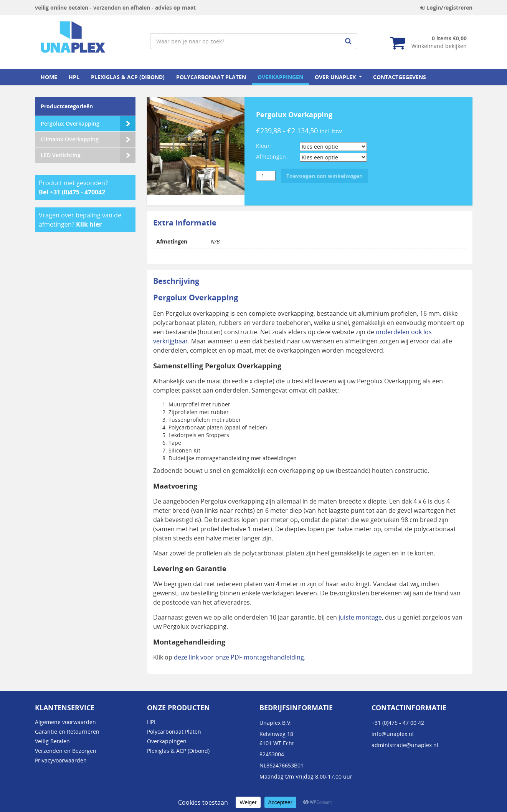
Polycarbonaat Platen (211, 77)
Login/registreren (446, 7)
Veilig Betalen (52, 741)
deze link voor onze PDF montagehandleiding (239, 657)
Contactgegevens (400, 77)
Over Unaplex (335, 77)
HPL (74, 77)
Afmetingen (271, 157)
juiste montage (360, 617)
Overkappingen (280, 77)
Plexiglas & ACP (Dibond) (128, 77)
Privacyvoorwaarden (61, 760)
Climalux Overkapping (70, 139)
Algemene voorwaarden (65, 722)
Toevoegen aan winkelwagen (325, 176)
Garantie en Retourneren (67, 732)
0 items (449, 38)
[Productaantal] (266, 176)
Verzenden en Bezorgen (66, 751)
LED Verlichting (61, 155)
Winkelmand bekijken (439, 46)
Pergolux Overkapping (70, 123)
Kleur (263, 146)
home (49, 77)
